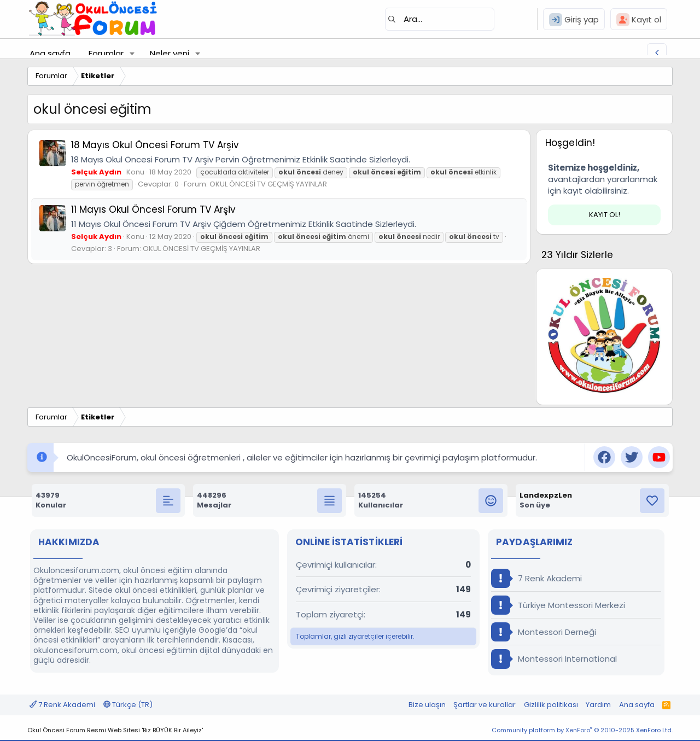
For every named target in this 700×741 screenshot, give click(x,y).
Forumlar (106, 53)
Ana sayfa (50, 53)
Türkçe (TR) (128, 705)
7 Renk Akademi (536, 578)
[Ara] (440, 19)
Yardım (598, 705)
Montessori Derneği (544, 632)
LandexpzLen (546, 495)
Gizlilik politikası (551, 705)
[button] (132, 53)
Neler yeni (170, 53)
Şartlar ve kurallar (485, 705)
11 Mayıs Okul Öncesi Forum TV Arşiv (153, 209)
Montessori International (554, 659)
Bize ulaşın (427, 705)
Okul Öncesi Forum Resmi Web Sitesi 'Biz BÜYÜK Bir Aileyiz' (115, 730)
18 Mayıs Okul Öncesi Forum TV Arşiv (155, 145)
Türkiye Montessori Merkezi (558, 605)
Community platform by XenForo (582, 730)
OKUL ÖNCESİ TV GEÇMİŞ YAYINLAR (268, 184)
